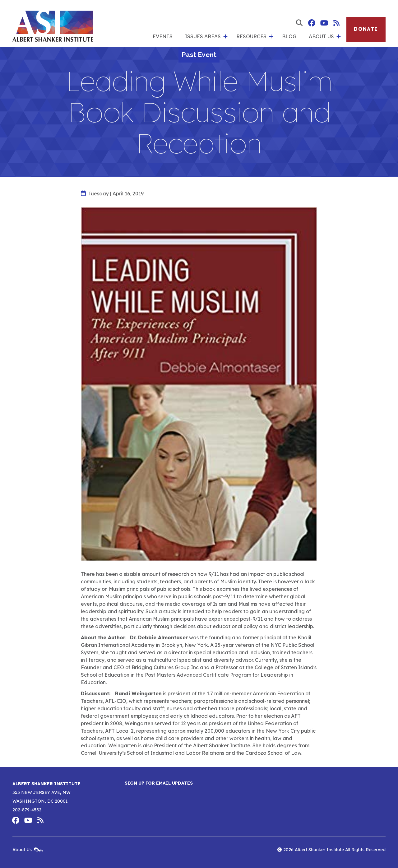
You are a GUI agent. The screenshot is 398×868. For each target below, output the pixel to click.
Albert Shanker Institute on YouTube (324, 23)
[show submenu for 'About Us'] (339, 37)
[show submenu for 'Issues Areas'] (225, 37)
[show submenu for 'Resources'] (271, 37)
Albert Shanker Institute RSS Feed (336, 23)
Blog (289, 36)
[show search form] (299, 23)
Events (163, 36)
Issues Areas (203, 36)
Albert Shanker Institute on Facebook (312, 23)
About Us (321, 36)
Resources (251, 36)
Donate (366, 29)
